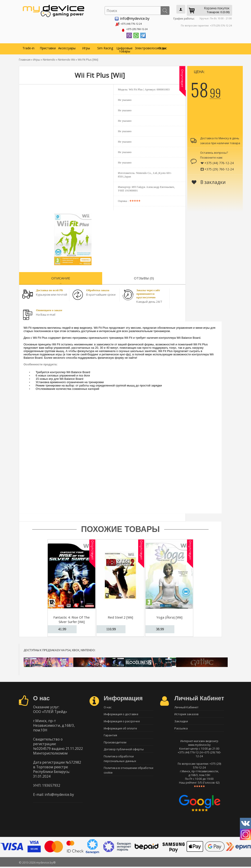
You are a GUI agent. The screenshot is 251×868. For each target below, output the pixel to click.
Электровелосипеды (144, 47)
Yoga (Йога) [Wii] (169, 616)
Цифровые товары (125, 48)
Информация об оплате (120, 729)
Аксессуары (67, 47)
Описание (61, 277)
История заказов (186, 714)
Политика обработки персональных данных (120, 762)
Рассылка (181, 729)
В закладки (209, 181)
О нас (163, 47)
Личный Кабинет (186, 706)
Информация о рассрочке (122, 721)
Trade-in (28, 47)
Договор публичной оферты (124, 753)
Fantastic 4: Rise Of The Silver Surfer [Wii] (72, 618)
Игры (86, 47)
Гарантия (110, 737)
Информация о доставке (121, 714)
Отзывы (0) (144, 277)
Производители (115, 745)
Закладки (181, 721)
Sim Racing (105, 47)
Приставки (48, 47)
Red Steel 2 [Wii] (120, 616)
